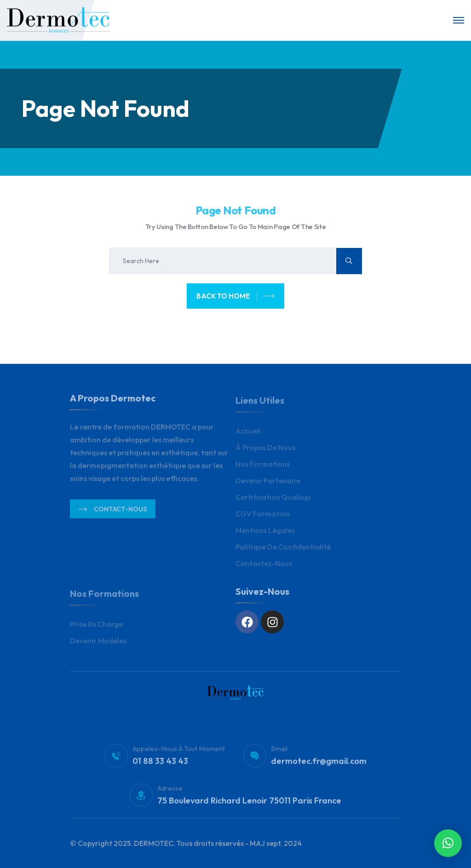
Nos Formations (263, 467)
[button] (448, 843)
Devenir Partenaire (268, 484)
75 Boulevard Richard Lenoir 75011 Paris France (249, 804)
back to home (235, 296)
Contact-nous (113, 513)
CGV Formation (263, 517)
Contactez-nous (264, 567)
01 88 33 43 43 (160, 765)
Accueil (248, 434)
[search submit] (349, 261)
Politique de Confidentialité (283, 550)
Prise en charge (96, 627)
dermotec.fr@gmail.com (319, 765)
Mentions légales (265, 534)
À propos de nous (265, 451)
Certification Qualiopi (273, 500)
